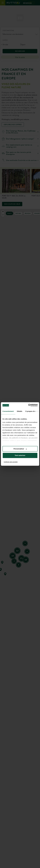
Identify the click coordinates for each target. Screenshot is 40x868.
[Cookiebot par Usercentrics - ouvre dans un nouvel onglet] (28, 405)
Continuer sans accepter (11, 462)
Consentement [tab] (8, 411)
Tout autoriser (20, 455)
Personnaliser (20, 449)
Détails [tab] (20, 411)
